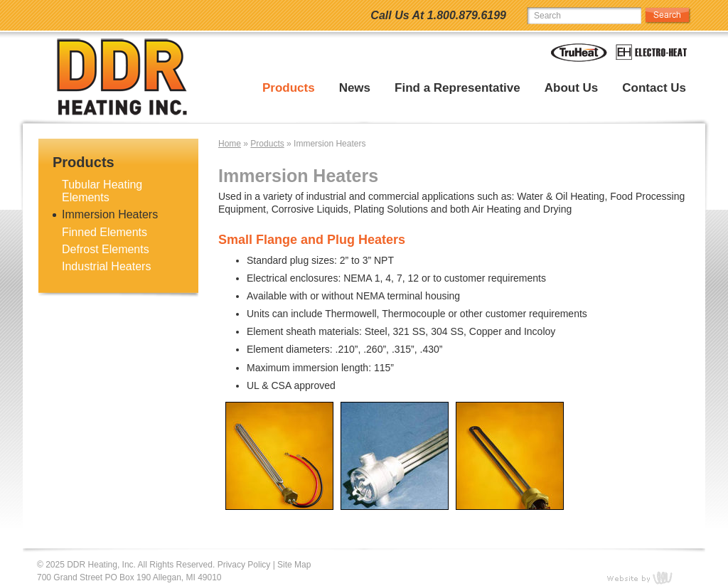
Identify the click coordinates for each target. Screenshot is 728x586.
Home (230, 144)
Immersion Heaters (110, 214)
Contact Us (654, 88)
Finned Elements (105, 232)
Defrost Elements (106, 249)
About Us (572, 88)
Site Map (294, 565)
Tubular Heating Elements (102, 191)
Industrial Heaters (106, 266)
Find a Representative (457, 88)
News (355, 88)
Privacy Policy (244, 565)
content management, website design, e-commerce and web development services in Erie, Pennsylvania (648, 577)
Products (289, 88)
